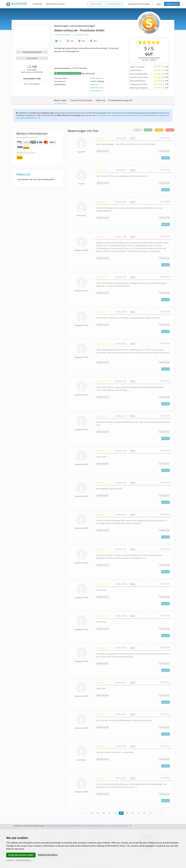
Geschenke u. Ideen (80, 35)
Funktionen (38, 4)
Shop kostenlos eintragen (139, 4)
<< (82, 813)
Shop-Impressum (97, 88)
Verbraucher (96, 4)
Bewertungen (60, 100)
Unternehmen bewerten (32, 52)
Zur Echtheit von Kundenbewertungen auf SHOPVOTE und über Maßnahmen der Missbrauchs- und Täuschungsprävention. (88, 826)
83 (92, 813)
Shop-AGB (94, 85)
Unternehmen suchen (55, 4)
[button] (59, 41)
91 (139, 813)
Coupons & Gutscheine (81, 100)
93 (150, 813)
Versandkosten (96, 91)
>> (161, 813)
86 (110, 813)
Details (133, 138)
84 (98, 813)
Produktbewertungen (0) (120, 100)
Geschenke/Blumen (63, 35)
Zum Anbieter (32, 58)
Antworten (165, 158)
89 (127, 813)
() (164, 151)
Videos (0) (100, 100)
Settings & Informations (48, 855)
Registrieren (172, 4)
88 (121, 813)
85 (104, 813)
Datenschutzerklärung (23, 860)
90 (133, 813)
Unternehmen (114, 4)
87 (115, 813)
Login (159, 4)
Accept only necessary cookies (21, 855)
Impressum (10, 860)
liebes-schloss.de (97, 78)
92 (144, 813)
